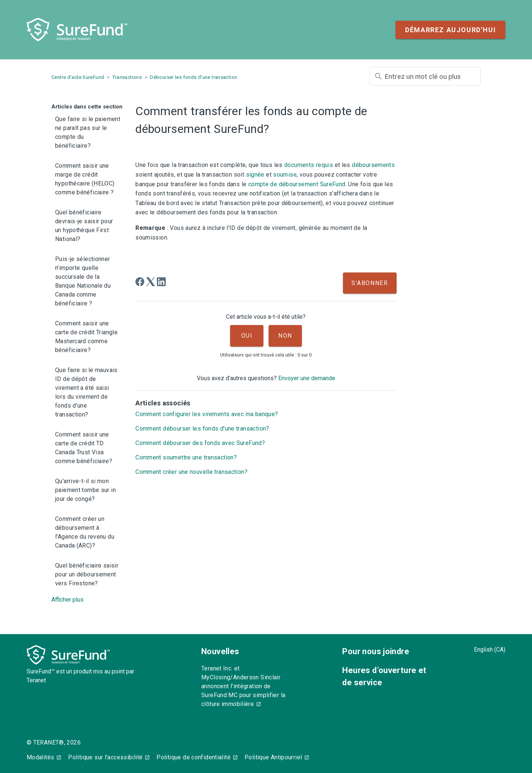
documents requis (309, 165)
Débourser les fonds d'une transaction (193, 77)
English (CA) (490, 650)
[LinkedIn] (161, 282)
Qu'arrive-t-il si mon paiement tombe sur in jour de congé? (85, 490)
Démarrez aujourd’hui (450, 30)
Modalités (40, 757)
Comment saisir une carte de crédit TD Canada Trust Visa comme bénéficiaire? (84, 448)
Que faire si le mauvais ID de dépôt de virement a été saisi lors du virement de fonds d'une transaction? (86, 392)
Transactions (127, 77)
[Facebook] (140, 282)
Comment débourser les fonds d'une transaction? (202, 429)
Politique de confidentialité (193, 757)
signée (255, 175)
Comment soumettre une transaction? (186, 457)
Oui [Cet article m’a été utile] (247, 336)
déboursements (373, 165)
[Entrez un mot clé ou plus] (425, 76)
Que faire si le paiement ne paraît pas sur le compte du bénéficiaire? (88, 132)
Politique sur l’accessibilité (105, 757)
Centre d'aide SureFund (78, 77)
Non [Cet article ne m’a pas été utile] (285, 336)
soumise (285, 175)
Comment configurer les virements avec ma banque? (207, 414)
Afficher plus (68, 600)
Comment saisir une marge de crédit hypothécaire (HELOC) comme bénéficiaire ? (85, 179)
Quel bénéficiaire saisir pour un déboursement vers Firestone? (87, 574)
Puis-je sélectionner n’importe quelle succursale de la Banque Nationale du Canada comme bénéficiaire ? (83, 281)
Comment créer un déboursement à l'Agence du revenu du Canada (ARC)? (85, 532)
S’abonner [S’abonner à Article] (370, 283)
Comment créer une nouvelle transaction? (191, 472)
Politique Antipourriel (273, 757)
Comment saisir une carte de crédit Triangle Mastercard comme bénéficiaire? (86, 337)
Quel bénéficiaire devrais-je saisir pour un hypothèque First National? (84, 226)
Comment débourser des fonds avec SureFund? (200, 443)
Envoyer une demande (307, 378)
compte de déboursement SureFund (297, 184)
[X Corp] (151, 282)
